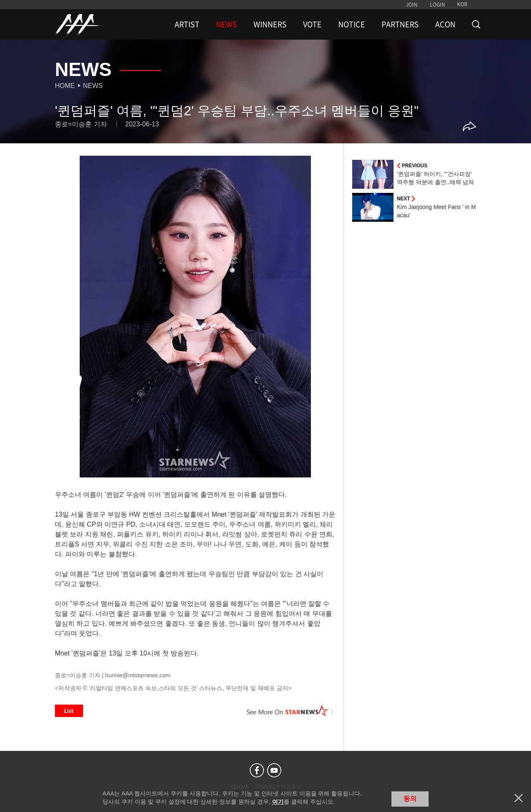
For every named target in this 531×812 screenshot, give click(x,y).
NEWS (226, 24)
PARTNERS (400, 24)
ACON (445, 24)
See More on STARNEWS (291, 711)
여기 (278, 802)
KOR (462, 4)
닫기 (519, 798)
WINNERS (270, 24)
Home (65, 86)
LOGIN (437, 5)
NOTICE (352, 24)
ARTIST (187, 24)
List (69, 711)
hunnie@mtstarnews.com (137, 675)
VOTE (312, 24)
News (93, 86)
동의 (410, 799)
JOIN (412, 5)
